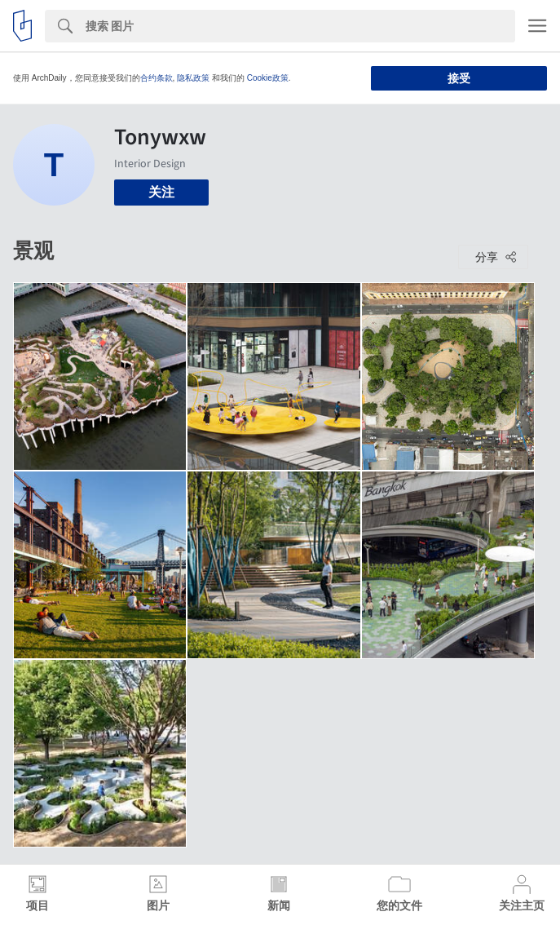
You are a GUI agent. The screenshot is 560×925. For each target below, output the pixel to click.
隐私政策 (193, 78)
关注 (161, 192)
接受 (459, 78)
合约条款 (157, 78)
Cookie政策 (268, 78)
